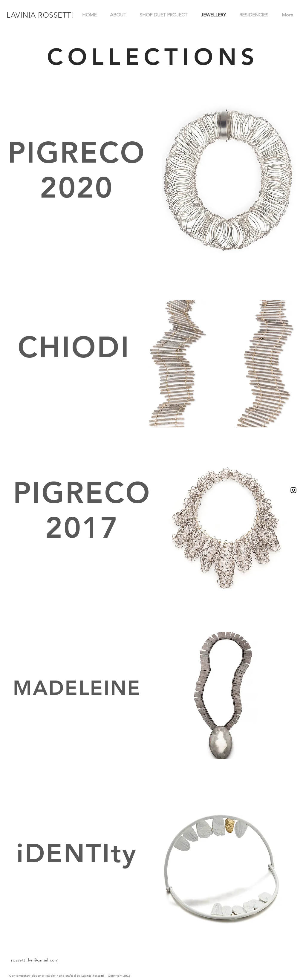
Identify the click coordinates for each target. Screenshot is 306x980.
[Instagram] (293, 490)
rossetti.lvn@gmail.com (35, 960)
